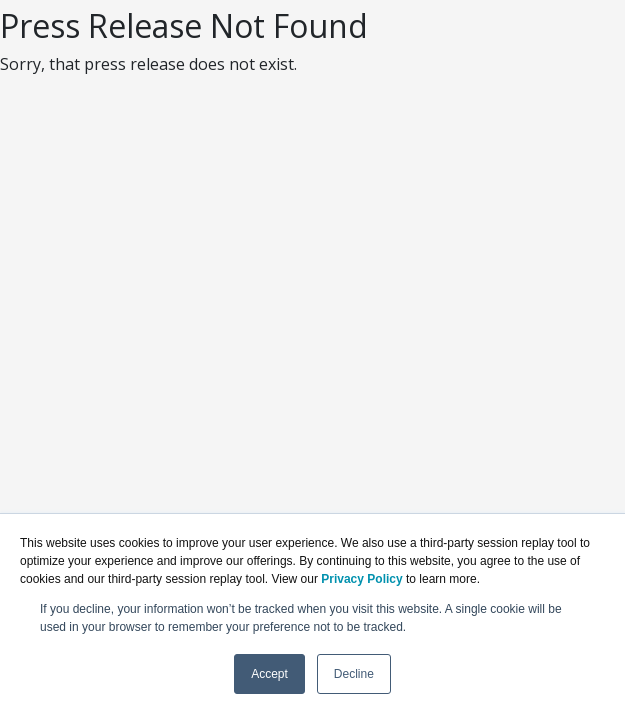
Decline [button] (354, 674)
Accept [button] (269, 674)
